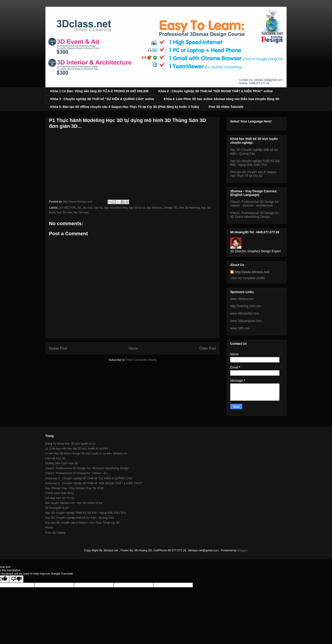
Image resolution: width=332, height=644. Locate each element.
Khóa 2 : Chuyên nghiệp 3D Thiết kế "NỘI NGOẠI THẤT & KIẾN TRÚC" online (216, 91)
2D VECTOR (68, 208)
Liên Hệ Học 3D (55, 458)
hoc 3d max (64, 212)
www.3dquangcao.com (246, 321)
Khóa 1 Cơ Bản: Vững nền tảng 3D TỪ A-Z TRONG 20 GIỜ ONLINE (100, 91)
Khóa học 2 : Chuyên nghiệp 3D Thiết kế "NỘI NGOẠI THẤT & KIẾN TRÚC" (94, 483)
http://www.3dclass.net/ (252, 272)
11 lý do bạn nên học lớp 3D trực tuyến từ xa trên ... (78, 448)
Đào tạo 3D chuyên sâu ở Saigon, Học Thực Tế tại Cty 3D (254, 174)
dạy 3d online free (116, 208)
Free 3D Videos (55, 533)
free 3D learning (189, 208)
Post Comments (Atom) (141, 360)
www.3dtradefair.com (245, 313)
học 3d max (81, 212)
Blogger (242, 550)
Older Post (208, 348)
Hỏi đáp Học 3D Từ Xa (60, 498)
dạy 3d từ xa (137, 208)
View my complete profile (248, 278)
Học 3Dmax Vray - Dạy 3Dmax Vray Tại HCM (74, 488)
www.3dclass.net (242, 299)
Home (133, 348)
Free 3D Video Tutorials (226, 107)
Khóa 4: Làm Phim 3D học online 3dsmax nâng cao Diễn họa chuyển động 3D (221, 99)
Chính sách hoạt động (59, 493)
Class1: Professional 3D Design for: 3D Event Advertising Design (255, 215)
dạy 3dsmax (154, 208)
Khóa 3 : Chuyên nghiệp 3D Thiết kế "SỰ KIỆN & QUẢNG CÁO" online (102, 99)
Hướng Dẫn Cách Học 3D (62, 463)
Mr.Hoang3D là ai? (57, 508)
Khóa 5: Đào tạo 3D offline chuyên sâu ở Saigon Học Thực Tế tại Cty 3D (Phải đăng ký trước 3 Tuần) (125, 107)
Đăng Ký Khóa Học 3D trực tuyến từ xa (70, 444)
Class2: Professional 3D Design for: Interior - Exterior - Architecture (255, 204)
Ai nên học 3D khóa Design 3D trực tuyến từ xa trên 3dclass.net (86, 453)
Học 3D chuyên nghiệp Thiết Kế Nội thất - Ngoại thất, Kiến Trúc (255, 163)
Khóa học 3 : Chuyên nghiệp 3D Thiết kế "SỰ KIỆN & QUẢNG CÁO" (89, 478)
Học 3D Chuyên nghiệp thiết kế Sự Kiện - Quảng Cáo (254, 152)
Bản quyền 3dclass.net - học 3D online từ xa (74, 503)
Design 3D (171, 208)
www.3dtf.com (240, 328)
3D (79, 208)
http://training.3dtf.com (246, 306)
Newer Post (58, 348)
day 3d (98, 208)
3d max (88, 208)
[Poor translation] (16, 579)
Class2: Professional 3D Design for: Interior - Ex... (77, 473)
